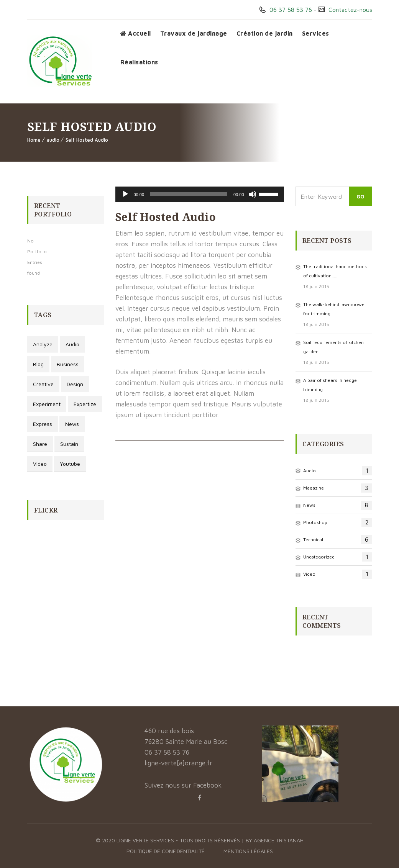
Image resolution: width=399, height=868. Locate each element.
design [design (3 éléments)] (75, 384)
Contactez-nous (349, 10)
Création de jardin (265, 33)
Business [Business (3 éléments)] (68, 364)
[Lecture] (125, 194)
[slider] (189, 194)
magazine (338, 488)
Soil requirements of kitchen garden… (333, 347)
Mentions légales (248, 851)
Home (34, 140)
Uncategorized (338, 557)
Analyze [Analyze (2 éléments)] (43, 344)
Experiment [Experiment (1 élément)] (47, 404)
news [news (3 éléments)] (72, 424)
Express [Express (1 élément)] (43, 424)
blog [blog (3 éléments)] (38, 364)
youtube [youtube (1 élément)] (70, 464)
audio (53, 140)
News (338, 505)
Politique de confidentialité (166, 851)
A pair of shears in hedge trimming (330, 385)
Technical (338, 540)
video (338, 574)
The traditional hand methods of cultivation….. (335, 271)
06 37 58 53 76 (290, 10)
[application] (200, 194)
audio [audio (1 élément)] (72, 344)
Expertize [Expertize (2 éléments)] (85, 404)
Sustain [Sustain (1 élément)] (69, 444)
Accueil (136, 33)
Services (316, 33)
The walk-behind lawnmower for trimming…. (335, 309)
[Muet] (253, 194)
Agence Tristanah (279, 840)
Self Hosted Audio (87, 140)
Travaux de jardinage (194, 33)
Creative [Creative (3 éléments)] (43, 384)
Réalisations (139, 62)
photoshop (338, 522)
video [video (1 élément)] (40, 464)
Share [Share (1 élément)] (40, 444)
